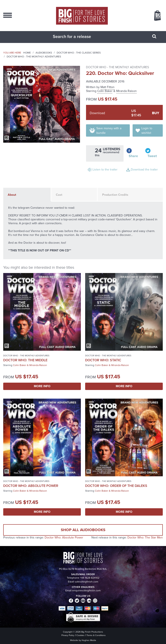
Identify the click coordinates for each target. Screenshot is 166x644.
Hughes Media (89, 640)
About (12, 195)
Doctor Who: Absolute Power (31, 486)
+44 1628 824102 (90, 578)
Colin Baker (105, 91)
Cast (59, 195)
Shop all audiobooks (83, 530)
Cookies (81, 635)
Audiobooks (44, 53)
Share (133, 156)
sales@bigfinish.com (87, 582)
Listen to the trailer (105, 170)
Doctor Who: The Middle (25, 360)
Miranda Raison (126, 91)
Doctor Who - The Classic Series (79, 53)
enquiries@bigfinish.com (86, 590)
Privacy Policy (68, 635)
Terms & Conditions (96, 635)
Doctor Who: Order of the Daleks (116, 486)
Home (27, 53)
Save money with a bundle (109, 131)
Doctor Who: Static (103, 360)
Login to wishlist (147, 131)
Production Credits (115, 195)
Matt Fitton (107, 87)
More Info (42, 386)
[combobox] (78, 36)
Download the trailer (144, 170)
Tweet (152, 156)
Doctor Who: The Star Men (145, 537)
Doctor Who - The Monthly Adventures (34, 57)
